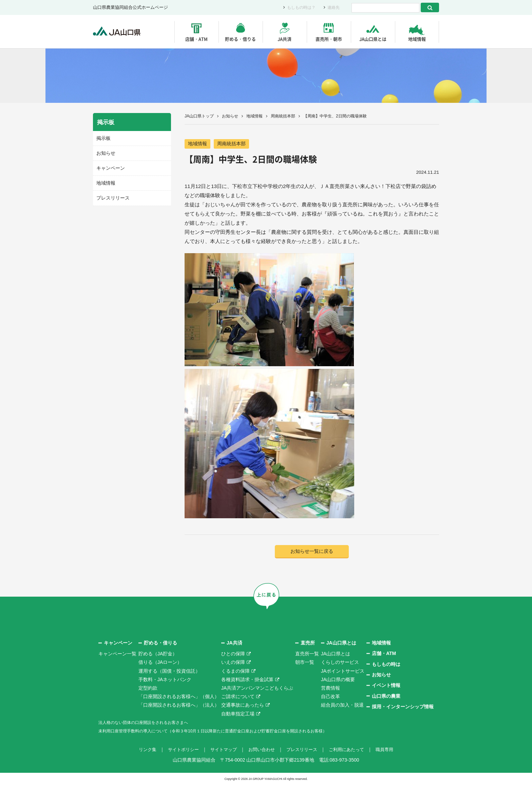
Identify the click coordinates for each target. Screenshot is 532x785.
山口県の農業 (386, 696)
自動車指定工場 (238, 714)
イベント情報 (386, 686)
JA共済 (284, 39)
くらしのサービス (340, 663)
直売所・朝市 (329, 39)
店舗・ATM (196, 39)
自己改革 (330, 697)
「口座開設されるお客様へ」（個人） (179, 697)
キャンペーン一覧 (117, 654)
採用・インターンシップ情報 (403, 707)
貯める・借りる (240, 39)
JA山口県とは (373, 39)
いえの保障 (233, 663)
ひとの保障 (233, 654)
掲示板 (103, 138)
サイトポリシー (179, 750)
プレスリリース (112, 197)
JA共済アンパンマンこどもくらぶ (257, 688)
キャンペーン (110, 167)
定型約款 (148, 688)
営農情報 (330, 688)
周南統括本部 (283, 116)
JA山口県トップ (199, 116)
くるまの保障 (235, 671)
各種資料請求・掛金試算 (247, 680)
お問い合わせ (261, 750)
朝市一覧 (305, 663)
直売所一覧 (307, 654)
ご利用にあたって (351, 750)
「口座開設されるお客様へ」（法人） (179, 706)
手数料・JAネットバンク (165, 680)
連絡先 (333, 8)
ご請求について (238, 697)
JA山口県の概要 (338, 680)
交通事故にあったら (243, 706)
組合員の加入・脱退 (342, 706)
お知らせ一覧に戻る (312, 552)
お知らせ (230, 116)
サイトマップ (221, 750)
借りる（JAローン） (160, 663)
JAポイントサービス (343, 671)
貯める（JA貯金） (158, 654)
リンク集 (141, 750)
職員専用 (391, 750)
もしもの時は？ (299, 8)
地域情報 (417, 39)
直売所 (308, 643)
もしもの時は (386, 665)
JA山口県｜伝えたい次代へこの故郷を (120, 32)
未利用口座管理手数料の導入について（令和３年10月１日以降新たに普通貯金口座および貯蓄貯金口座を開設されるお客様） (232, 731)
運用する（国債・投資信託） (169, 671)
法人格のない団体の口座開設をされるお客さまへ (151, 723)
